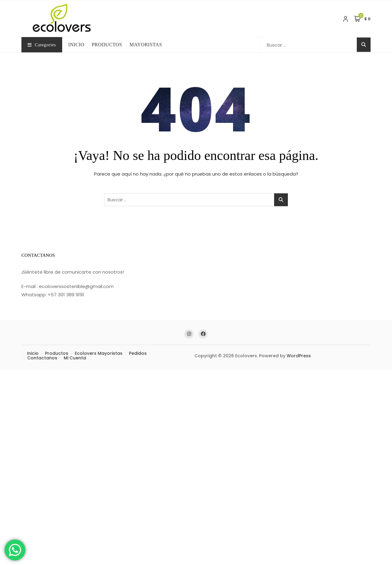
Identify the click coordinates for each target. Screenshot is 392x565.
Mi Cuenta (75, 358)
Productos (57, 353)
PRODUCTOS (107, 45)
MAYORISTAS (146, 45)
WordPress (299, 356)
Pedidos (138, 353)
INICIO (76, 45)
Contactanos (42, 358)
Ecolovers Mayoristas (99, 353)
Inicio (33, 353)
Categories (42, 45)
